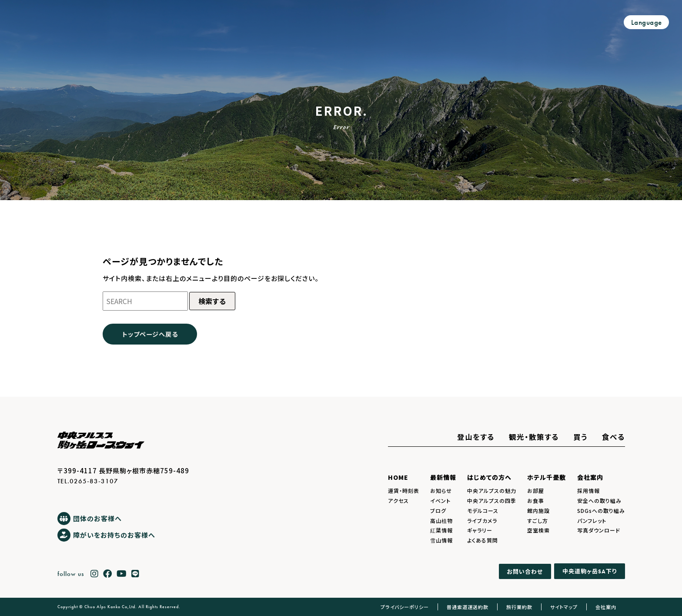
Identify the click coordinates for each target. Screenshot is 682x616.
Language (647, 22)
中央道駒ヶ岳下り (590, 571)
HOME (398, 477)
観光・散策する (534, 437)
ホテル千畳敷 (547, 477)
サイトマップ (564, 607)
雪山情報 (441, 540)
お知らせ (441, 490)
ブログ (438, 511)
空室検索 (538, 530)
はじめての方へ (489, 477)
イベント (440, 500)
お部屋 (536, 490)
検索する (212, 301)
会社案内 (590, 477)
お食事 (536, 500)
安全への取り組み (599, 500)
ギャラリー (480, 530)
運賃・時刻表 (404, 490)
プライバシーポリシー (405, 607)
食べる (613, 437)
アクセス (398, 500)
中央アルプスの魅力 (492, 490)
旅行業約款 (519, 607)
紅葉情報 (441, 530)
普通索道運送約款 (468, 607)
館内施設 (538, 511)
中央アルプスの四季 (492, 500)
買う (580, 437)
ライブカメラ (482, 521)
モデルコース (483, 511)
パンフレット (592, 521)
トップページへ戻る (150, 334)
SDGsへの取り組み (601, 511)
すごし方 (538, 521)
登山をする (476, 437)
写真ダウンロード (599, 530)
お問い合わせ (525, 571)
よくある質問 (483, 540)
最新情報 (443, 477)
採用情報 (588, 490)
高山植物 (441, 521)
